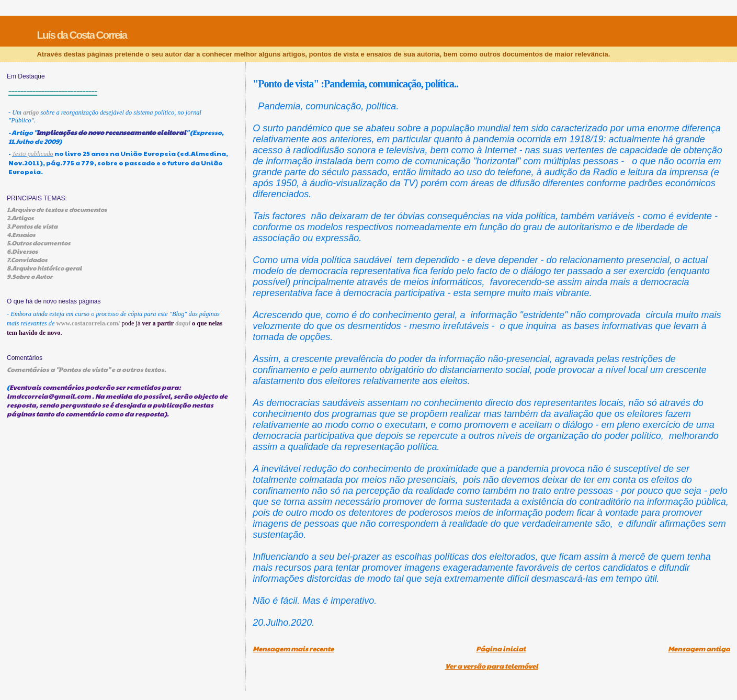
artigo (31, 112)
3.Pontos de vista (32, 226)
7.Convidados (27, 259)
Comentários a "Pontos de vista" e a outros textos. (87, 369)
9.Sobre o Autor (30, 276)
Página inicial (501, 649)
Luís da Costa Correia (82, 35)
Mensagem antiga (699, 649)
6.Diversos (22, 251)
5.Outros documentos (38, 243)
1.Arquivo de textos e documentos (57, 209)
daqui (183, 323)
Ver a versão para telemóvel (492, 666)
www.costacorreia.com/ (88, 323)
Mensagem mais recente (293, 649)
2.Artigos (20, 218)
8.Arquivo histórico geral (44, 268)
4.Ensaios (21, 234)
